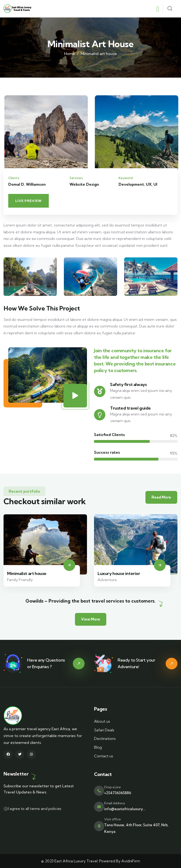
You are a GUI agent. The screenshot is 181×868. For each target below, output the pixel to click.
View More (91, 619)
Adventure (107, 580)
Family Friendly (20, 580)
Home (70, 54)
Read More (161, 497)
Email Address (115, 803)
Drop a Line (113, 787)
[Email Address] (99, 807)
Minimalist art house (27, 573)
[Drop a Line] (99, 791)
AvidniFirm (131, 861)
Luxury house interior (119, 573)
